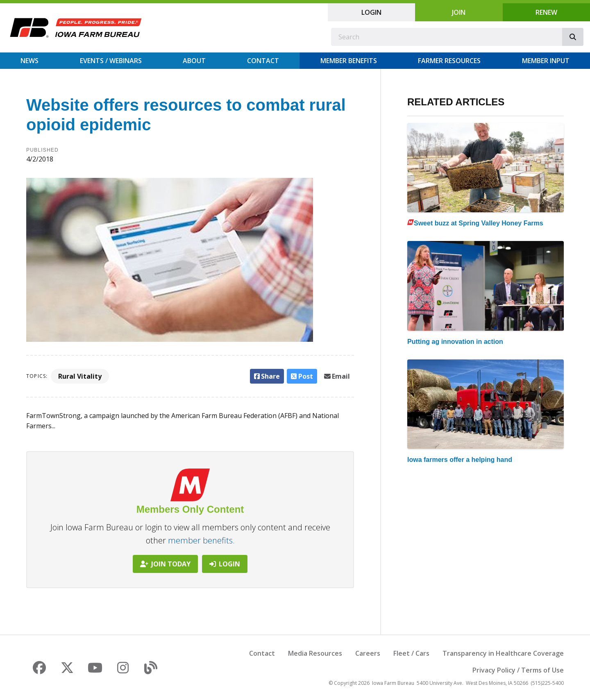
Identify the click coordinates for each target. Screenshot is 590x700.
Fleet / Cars (411, 653)
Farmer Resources (449, 61)
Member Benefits (349, 61)
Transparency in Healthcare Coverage (503, 653)
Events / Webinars (111, 61)
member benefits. (201, 540)
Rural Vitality (80, 376)
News (29, 61)
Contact (263, 61)
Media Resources (315, 653)
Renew (546, 12)
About (194, 61)
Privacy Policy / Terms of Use (518, 670)
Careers (368, 653)
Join (459, 12)
